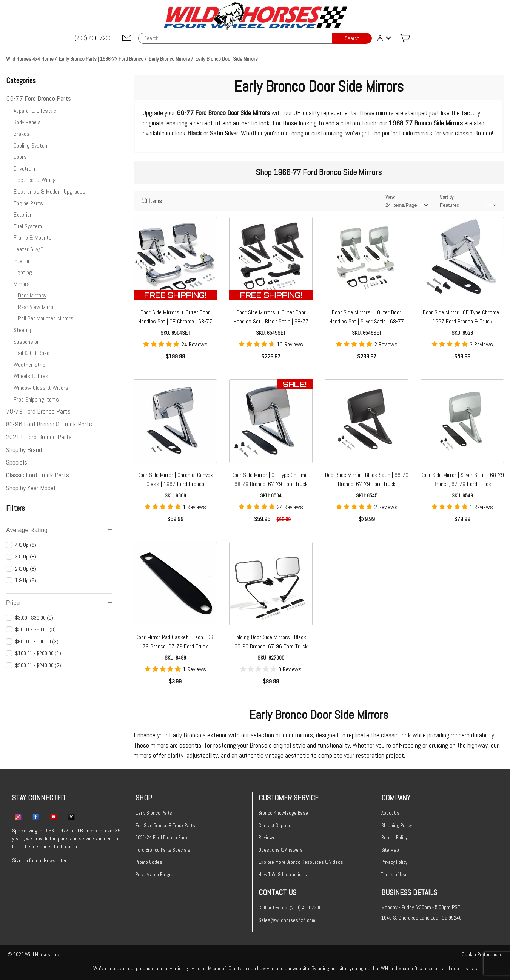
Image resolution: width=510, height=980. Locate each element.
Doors (20, 157)
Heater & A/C (29, 249)
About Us (390, 813)
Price (59, 603)
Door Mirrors (32, 295)
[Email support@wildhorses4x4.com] (127, 38)
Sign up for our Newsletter (39, 860)
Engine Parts (28, 203)
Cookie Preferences (482, 954)
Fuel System (28, 226)
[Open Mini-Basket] (405, 38)
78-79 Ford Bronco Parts (38, 411)
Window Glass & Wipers (41, 388)
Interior (22, 261)
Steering (23, 330)
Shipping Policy (397, 825)
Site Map (390, 850)
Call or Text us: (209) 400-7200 (290, 908)
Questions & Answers (281, 850)
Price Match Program (156, 875)
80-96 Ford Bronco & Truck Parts (49, 424)
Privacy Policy (394, 862)
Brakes (22, 134)
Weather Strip (29, 365)
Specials (17, 462)
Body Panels (27, 122)
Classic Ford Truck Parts (38, 475)
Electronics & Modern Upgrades (49, 192)
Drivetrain (24, 168)
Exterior (23, 215)
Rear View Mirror (37, 307)
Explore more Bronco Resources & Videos (301, 862)
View (390, 197)
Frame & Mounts (33, 238)
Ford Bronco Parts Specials (163, 850)
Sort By (447, 197)
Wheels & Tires (31, 376)
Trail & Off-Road (32, 353)
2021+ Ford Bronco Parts (39, 437)
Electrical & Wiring (35, 180)
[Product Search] (235, 38)
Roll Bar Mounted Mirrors (46, 318)
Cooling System (31, 145)
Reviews (267, 838)
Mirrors (22, 284)
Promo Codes (149, 862)
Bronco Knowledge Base (283, 813)
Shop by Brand (24, 450)
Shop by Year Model (31, 488)
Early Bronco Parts (154, 813)
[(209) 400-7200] (94, 38)
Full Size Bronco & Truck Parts (165, 825)
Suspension (27, 342)
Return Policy (394, 838)
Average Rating (59, 530)
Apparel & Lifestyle (35, 111)
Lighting (23, 272)
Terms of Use (394, 875)
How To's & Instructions (283, 875)
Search (352, 38)
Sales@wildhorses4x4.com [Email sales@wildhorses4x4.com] (287, 920)
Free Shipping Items (36, 399)
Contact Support (275, 825)
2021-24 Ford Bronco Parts (162, 838)
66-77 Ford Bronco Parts (39, 98)
